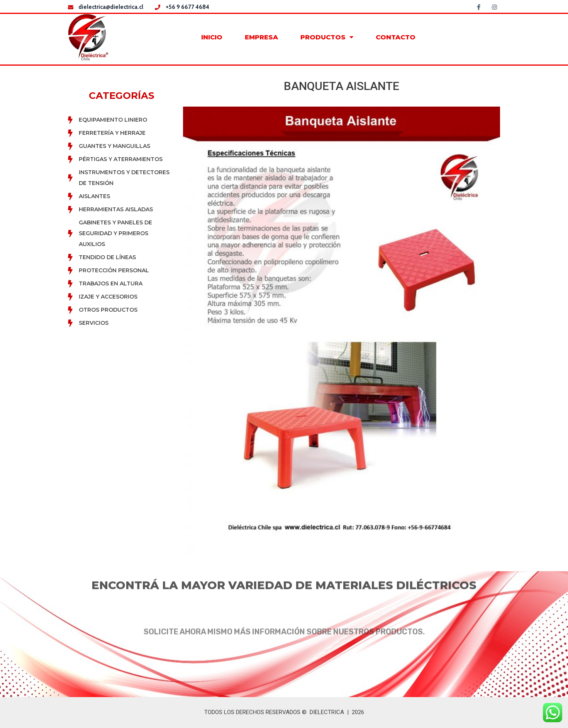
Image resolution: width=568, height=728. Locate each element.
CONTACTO (396, 37)
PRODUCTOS (327, 37)
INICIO (212, 37)
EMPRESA (261, 37)
